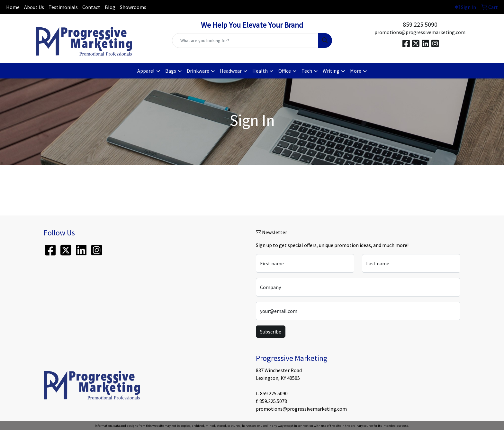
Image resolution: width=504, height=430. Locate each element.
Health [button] (260, 71)
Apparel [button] (146, 71)
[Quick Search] (245, 41)
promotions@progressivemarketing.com (420, 32)
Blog (110, 7)
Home (13, 7)
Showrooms (133, 7)
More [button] (356, 71)
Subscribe (271, 332)
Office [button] (285, 71)
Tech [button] (307, 71)
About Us (34, 7)
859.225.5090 (420, 24)
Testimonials (63, 7)
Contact (91, 7)
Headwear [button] (231, 71)
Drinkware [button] (198, 71)
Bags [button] (171, 71)
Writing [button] (331, 71)
